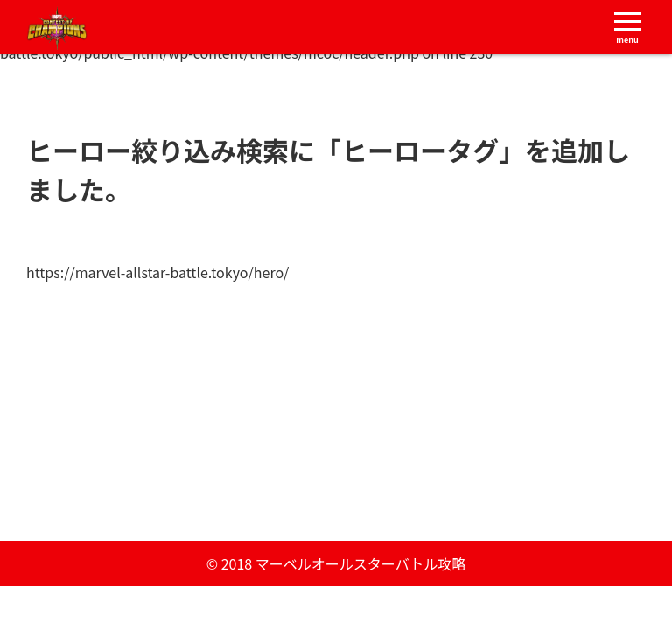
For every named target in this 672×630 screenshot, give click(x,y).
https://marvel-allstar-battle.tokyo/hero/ (157, 272)
